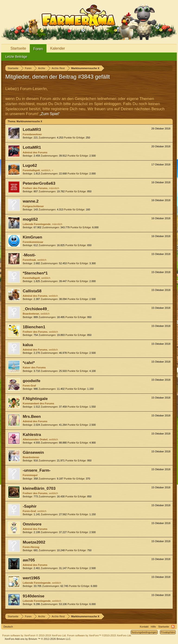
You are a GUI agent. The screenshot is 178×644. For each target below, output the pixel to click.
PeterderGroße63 (39, 183)
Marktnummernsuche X (29, 121)
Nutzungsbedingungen (144, 632)
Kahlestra (32, 435)
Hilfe (153, 627)
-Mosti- (29, 255)
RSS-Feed (173, 627)
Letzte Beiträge (16, 57)
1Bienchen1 (34, 327)
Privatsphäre (168, 632)
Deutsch (8, 627)
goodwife (32, 381)
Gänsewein (33, 452)
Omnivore (32, 524)
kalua (28, 345)
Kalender (57, 48)
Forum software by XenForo (34, 635)
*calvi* (29, 363)
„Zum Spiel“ (50, 114)
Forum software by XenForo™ (99, 635)
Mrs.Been (32, 416)
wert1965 (31, 578)
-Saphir (30, 506)
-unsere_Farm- (37, 470)
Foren (38, 49)
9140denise (33, 596)
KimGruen (32, 237)
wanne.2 (31, 201)
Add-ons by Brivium (38, 639)
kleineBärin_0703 (39, 488)
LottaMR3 (32, 129)
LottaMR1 (32, 147)
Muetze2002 (34, 542)
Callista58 (32, 291)
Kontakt (144, 627)
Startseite (18, 48)
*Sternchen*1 (35, 273)
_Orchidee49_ (36, 309)
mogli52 (30, 219)
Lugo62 (30, 165)
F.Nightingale (35, 399)
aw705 (29, 560)
